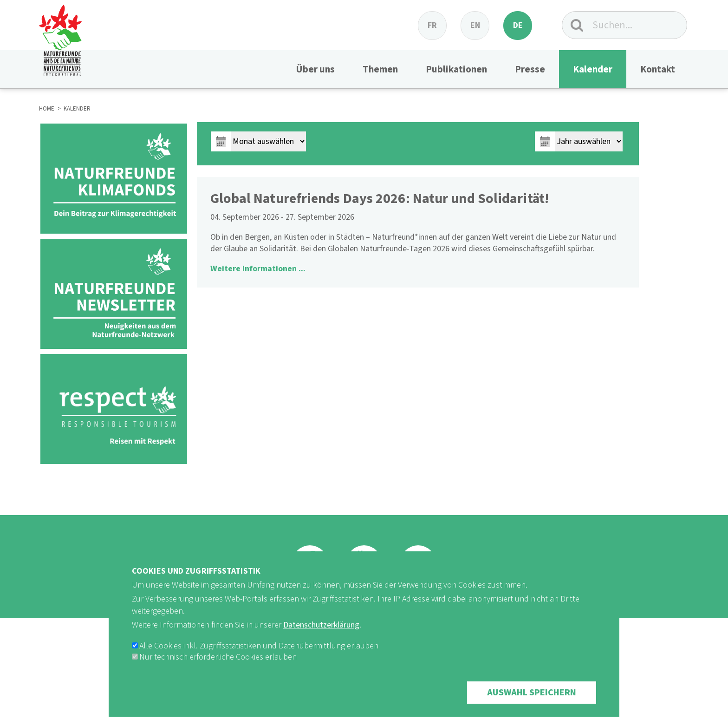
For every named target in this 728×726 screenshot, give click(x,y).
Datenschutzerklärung (321, 625)
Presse (530, 69)
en (475, 25)
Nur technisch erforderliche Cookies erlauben (218, 657)
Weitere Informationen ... (258, 269)
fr (432, 25)
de (518, 25)
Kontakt (658, 69)
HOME (47, 109)
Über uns (315, 69)
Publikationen (456, 69)
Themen (380, 69)
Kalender (593, 69)
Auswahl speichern (532, 693)
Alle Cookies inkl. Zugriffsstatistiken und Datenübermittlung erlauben (259, 646)
